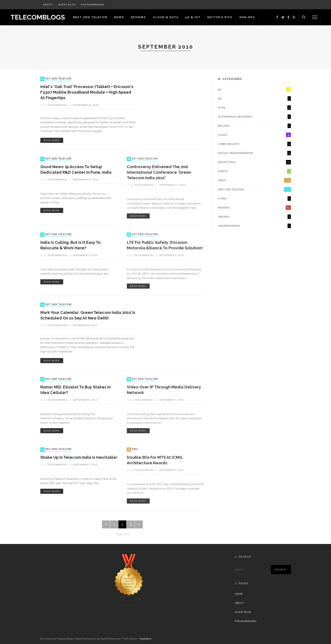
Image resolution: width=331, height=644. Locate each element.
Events (254, 171)
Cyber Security (254, 144)
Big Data (254, 126)
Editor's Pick (254, 162)
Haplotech (145, 639)
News (122, 17)
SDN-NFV (250, 17)
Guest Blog (67, 5)
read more (52, 141)
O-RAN (254, 199)
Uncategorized (254, 226)
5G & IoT (195, 17)
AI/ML (254, 108)
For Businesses (92, 5)
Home (239, 594)
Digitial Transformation (254, 153)
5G (254, 89)
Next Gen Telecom (93, 17)
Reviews (141, 17)
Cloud (254, 135)
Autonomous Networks (254, 117)
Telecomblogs (57, 105)
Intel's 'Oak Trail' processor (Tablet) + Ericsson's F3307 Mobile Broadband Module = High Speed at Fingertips (87, 92)
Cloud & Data (168, 17)
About (48, 5)
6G (254, 98)
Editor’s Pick (222, 17)
